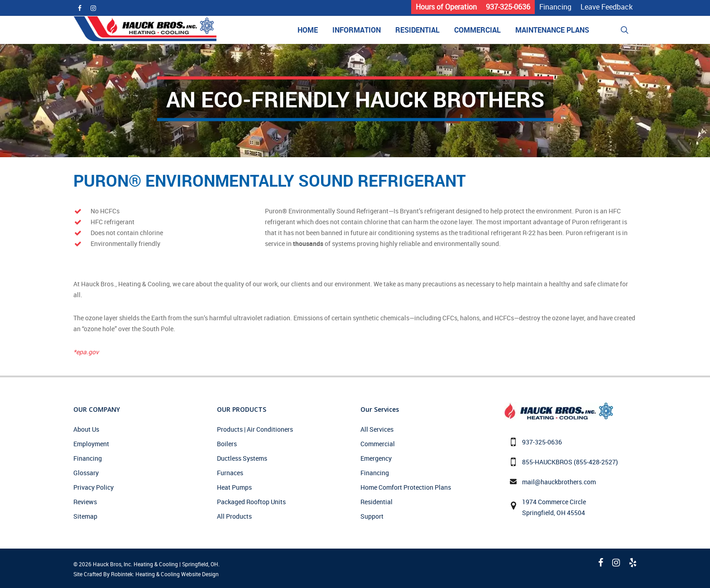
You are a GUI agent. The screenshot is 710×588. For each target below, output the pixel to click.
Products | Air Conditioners (255, 429)
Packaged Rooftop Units (251, 502)
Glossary (86, 473)
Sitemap (85, 516)
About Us (86, 429)
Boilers (227, 444)
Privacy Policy (94, 487)
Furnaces (230, 473)
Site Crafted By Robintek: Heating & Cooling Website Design (146, 574)
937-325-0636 (542, 442)
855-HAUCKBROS (547, 462)
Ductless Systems (242, 458)
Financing (88, 458)
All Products (234, 516)
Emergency (376, 458)
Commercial (378, 444)
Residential (377, 502)
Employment (91, 444)
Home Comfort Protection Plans (406, 487)
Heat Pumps (234, 487)
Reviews (85, 502)
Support (372, 516)
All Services (377, 429)
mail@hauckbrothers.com (559, 482)
